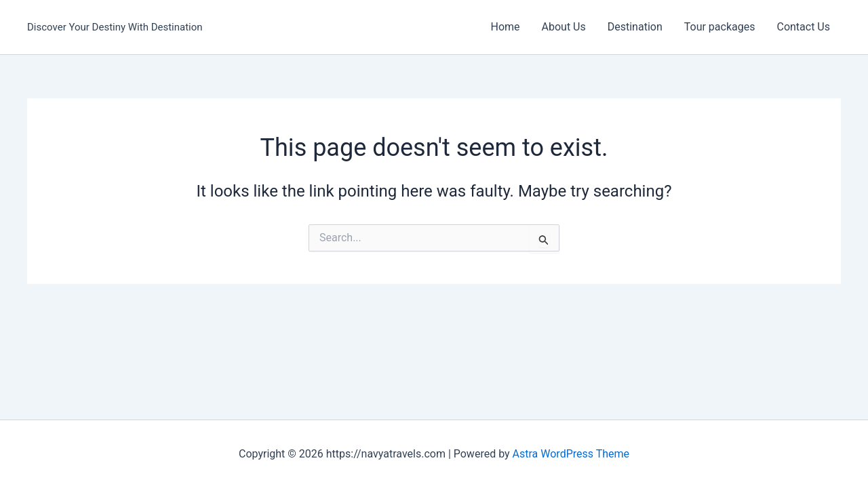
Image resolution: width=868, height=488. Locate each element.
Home (505, 27)
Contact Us (803, 27)
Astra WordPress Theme (571, 454)
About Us (564, 27)
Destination (635, 27)
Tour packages (720, 27)
